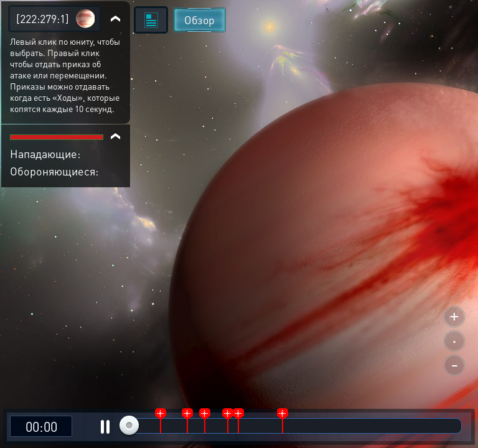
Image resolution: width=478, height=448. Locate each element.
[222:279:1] (43, 18)
